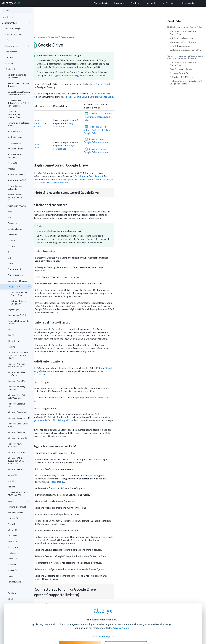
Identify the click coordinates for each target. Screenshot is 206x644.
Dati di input (130, 85)
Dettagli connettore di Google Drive (185, 27)
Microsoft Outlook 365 (18, 438)
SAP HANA (19, 536)
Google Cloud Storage (17, 281)
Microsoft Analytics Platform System (16, 365)
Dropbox (12, 246)
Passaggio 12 (92, 473)
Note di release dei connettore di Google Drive (184, 64)
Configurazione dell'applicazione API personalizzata (19, 103)
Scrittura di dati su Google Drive (19, 302)
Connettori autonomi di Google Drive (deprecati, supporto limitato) (185, 57)
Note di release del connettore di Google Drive (184, 33)
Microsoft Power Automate (15, 445)
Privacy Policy (121, 613)
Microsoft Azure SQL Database (17, 388)
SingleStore (13, 553)
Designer (76, 29)
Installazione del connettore (182, 38)
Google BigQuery (15, 275)
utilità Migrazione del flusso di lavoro (121, 67)
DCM (105, 445)
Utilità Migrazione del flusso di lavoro (17, 76)
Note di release (8, 17)
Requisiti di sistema (14, 34)
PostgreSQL (19, 518)
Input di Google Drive (111, 88)
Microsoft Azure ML (16, 381)
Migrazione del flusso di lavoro (183, 42)
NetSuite (11, 487)
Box (9, 217)
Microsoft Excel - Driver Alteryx (18, 425)
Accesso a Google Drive (180, 73)
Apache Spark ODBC (17, 180)
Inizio (18, 40)
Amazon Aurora (14, 143)
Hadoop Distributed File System (18, 322)
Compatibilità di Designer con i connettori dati (19, 93)
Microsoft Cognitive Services (16, 405)
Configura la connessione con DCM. (185, 50)
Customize (126, 631)
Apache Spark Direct (17, 175)
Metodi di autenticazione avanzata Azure (19, 114)
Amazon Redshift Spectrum (15, 156)
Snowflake (19, 559)
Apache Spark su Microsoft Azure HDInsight (15, 197)
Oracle (19, 501)
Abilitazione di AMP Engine (181, 77)
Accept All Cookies (80, 631)
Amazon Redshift (15, 149)
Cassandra (12, 223)
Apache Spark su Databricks (15, 187)
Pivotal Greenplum (19, 513)
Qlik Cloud (12, 530)
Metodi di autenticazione (181, 46)
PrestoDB (12, 524)
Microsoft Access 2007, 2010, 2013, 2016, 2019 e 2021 (19, 355)
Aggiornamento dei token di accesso (19, 85)
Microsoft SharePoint (19, 469)
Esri (9, 258)
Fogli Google (13, 309)
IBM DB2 (12, 335)
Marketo (11, 347)
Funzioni (18, 63)
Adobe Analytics (15, 137)
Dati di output (130, 168)
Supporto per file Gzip (17, 315)
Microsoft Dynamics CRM (19, 418)
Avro (10, 212)
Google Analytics (15, 269)
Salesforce (12, 541)
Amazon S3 (13, 163)
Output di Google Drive (136, 88)
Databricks (19, 235)
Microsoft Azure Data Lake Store (17, 374)
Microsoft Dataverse (17, 412)
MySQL (11, 481)
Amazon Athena (15, 131)
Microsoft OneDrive (16, 432)
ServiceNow (13, 547)
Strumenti (18, 57)
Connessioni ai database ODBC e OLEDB (18, 494)
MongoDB (12, 475)
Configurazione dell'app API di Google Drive (85, 412)
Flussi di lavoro (18, 46)
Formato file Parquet (17, 507)
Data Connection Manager (181, 69)
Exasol (10, 264)
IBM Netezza (13, 341)
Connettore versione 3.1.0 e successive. (72, 115)
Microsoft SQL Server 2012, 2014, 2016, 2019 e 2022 (19, 461)
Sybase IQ (12, 570)
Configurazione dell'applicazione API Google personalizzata (186, 82)
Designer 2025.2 (16, 23)
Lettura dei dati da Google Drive (19, 294)
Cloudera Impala (15, 229)
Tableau (11, 576)
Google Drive (19, 287)
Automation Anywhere (18, 206)
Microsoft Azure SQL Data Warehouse (17, 396)
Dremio (11, 252)
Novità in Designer (14, 29)
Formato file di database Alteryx (18, 124)
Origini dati (18, 69)
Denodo (11, 240)
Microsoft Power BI (16, 452)
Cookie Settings (102, 622)
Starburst (12, 564)
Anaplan (11, 169)
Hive (10, 330)
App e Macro (18, 52)
